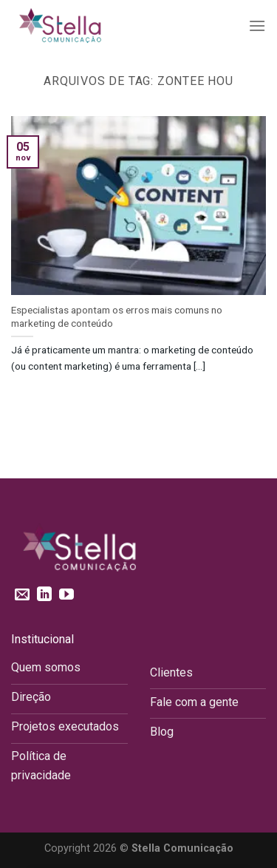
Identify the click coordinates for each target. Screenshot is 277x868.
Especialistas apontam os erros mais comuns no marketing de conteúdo (117, 316)
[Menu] (257, 26)
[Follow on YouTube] (66, 595)
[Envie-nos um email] (22, 595)
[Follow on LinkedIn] (44, 595)
